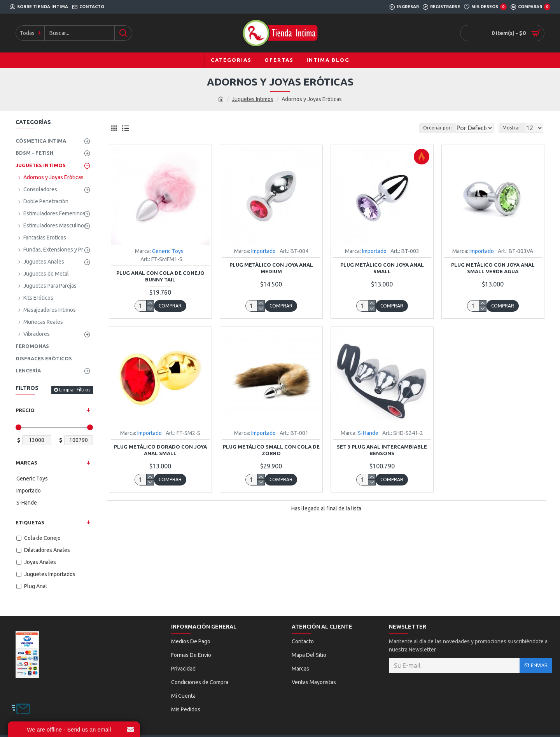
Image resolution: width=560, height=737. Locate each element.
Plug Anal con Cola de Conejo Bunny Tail (160, 276)
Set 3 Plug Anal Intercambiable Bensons (382, 450)
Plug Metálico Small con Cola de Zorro (271, 450)
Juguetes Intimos (253, 99)
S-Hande (368, 433)
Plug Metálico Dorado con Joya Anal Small (160, 450)
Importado (263, 251)
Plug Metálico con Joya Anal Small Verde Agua (493, 268)
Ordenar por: (418, 128)
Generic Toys (168, 251)
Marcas (26, 463)
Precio (25, 410)
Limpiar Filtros (75, 390)
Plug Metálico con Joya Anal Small (382, 268)
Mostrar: (514, 128)
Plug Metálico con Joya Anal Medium (271, 268)
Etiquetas (30, 522)
